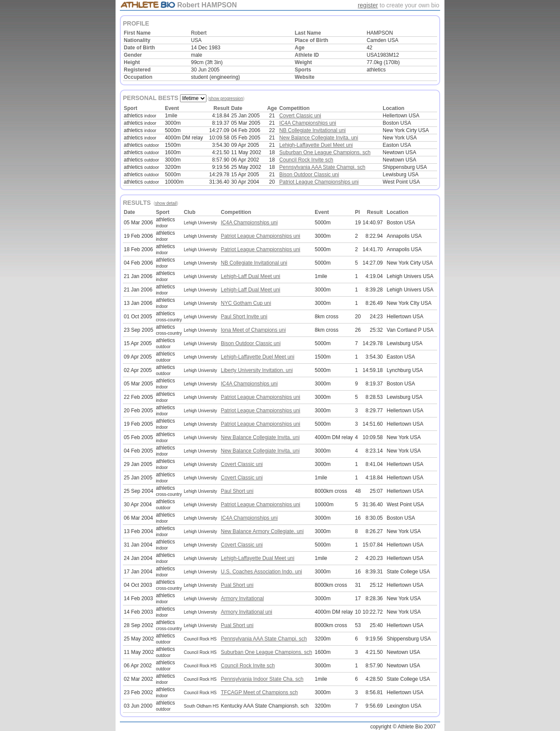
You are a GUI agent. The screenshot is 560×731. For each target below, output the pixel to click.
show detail (166, 203)
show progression (226, 99)
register (368, 5)
